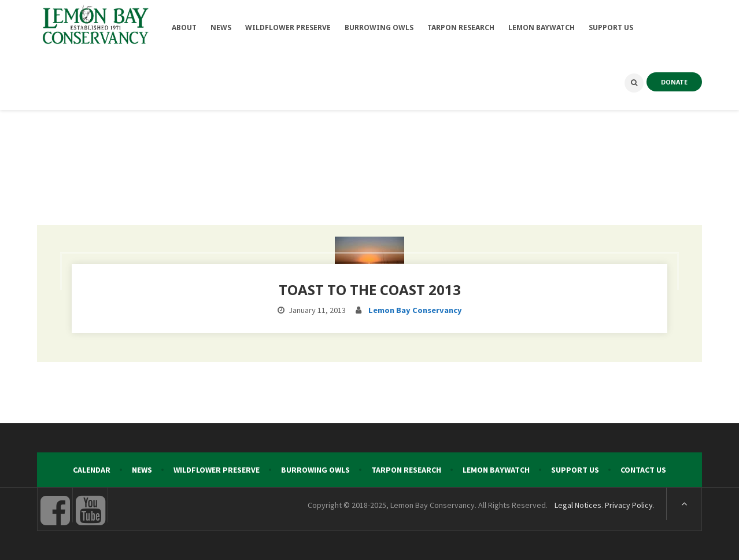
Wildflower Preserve (217, 470)
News (142, 470)
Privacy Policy (629, 505)
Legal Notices (578, 505)
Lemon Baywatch (496, 470)
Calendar (92, 470)
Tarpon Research (406, 470)
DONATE (674, 82)
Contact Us (643, 470)
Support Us (575, 470)
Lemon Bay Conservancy (415, 310)
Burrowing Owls (315, 470)
